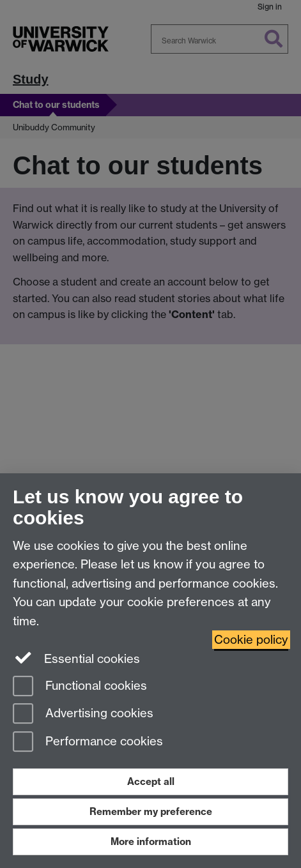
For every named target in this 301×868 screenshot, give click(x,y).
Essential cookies (76, 658)
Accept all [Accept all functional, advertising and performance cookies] (151, 781)
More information (151, 841)
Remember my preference (151, 811)
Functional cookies (80, 687)
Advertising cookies (83, 714)
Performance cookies (88, 742)
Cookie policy (251, 640)
